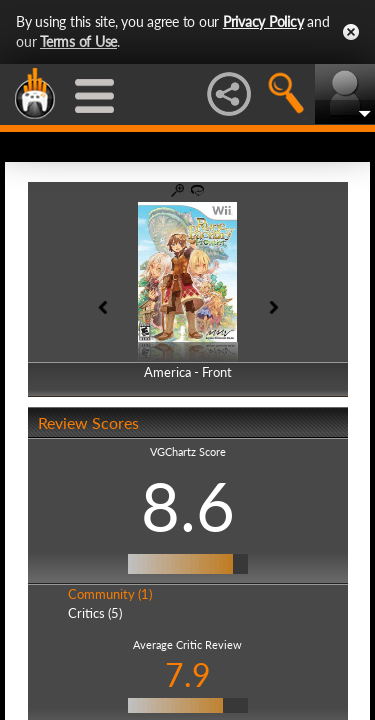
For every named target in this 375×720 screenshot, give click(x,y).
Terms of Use (78, 41)
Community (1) (110, 594)
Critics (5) (95, 613)
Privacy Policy (263, 21)
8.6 (188, 506)
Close (351, 32)
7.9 (188, 674)
